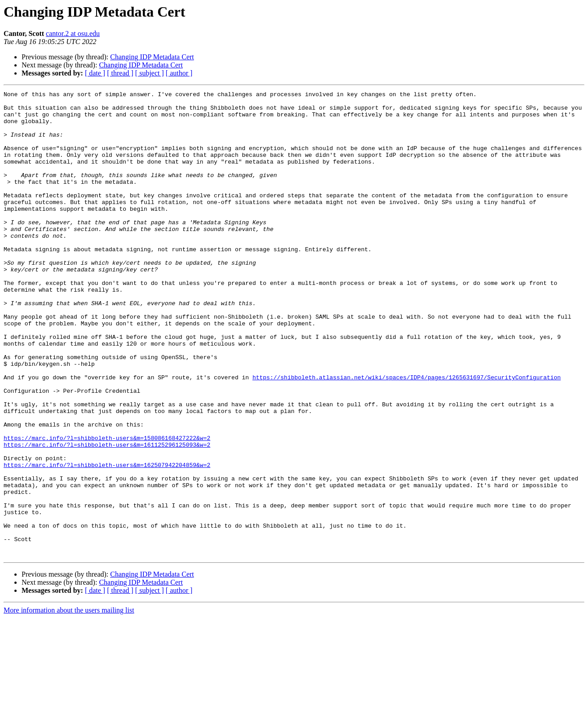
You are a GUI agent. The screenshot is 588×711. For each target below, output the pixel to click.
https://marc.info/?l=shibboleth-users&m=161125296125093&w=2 (107, 516)
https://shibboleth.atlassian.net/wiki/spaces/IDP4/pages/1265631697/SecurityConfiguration (407, 435)
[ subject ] (150, 73)
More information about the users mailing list (69, 703)
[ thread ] (120, 73)
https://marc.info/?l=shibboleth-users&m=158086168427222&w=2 (107, 508)
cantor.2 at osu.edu (73, 33)
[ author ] (179, 73)
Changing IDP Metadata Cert (152, 57)
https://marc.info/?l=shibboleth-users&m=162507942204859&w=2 (107, 540)
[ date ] (95, 73)
